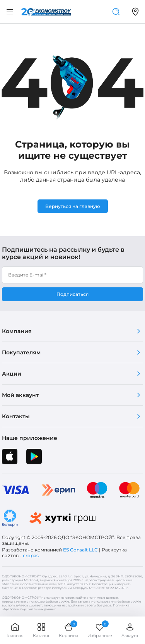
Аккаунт (130, 630)
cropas (31, 556)
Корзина (68, 630)
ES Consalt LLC (80, 550)
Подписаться (72, 294)
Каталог (41, 630)
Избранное (100, 630)
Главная (15, 630)
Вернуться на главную (73, 206)
